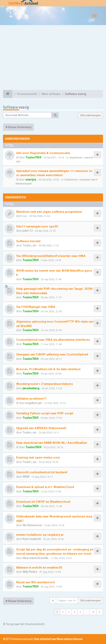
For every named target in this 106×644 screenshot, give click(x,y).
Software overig (16, 107)
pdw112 (28, 231)
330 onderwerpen (90, 115)
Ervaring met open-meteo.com (38, 458)
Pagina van (67, 601)
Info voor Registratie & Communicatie (43, 153)
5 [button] (80, 612)
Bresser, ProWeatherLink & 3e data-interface (48, 369)
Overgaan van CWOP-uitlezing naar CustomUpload (52, 354)
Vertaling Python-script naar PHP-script (45, 413)
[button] (100, 612)
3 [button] (69, 612)
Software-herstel (28, 241)
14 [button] (93, 612)
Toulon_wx (29, 245)
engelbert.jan (34, 403)
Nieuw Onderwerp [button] (18, 127)
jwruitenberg (31, 388)
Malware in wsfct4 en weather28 (39, 568)
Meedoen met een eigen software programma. (49, 212)
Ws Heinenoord (32, 525)
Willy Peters (30, 572)
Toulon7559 (33, 157)
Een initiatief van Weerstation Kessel (58, 639)
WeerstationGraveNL (36, 558)
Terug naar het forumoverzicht (24, 624)
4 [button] (74, 612)
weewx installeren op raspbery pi (40, 535)
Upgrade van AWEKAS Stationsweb (41, 428)
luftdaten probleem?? (31, 399)
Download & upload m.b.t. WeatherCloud (45, 487)
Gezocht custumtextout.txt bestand (42, 472)
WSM (26, 477)
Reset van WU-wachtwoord (35, 582)
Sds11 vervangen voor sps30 (37, 226)
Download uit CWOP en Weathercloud (43, 502)
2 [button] (63, 612)
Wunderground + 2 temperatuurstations (45, 384)
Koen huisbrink (32, 539)
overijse (31, 180)
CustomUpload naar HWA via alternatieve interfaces (53, 340)
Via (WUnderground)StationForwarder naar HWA (51, 256)
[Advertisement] (53, 58)
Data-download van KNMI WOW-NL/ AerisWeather (52, 443)
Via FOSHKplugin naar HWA (36, 307)
